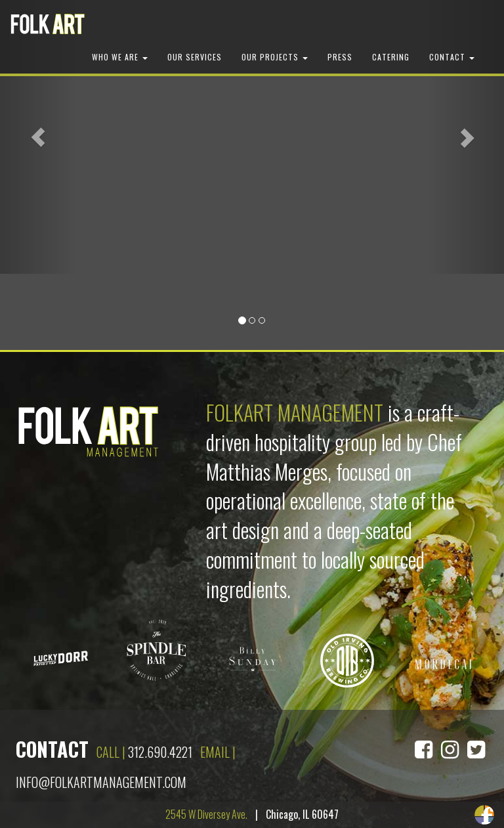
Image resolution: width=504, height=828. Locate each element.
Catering (391, 57)
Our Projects (275, 57)
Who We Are (120, 57)
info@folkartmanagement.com (101, 782)
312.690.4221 (160, 752)
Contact (452, 57)
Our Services (195, 57)
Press (340, 57)
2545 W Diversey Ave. (206, 814)
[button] (38, 137)
